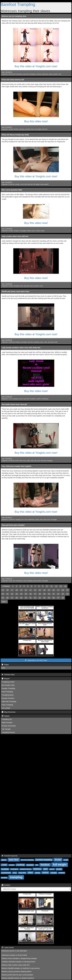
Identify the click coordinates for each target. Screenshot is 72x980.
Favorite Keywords (10, 856)
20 (26, 590)
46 (8, 598)
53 (40, 598)
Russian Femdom (8, 698)
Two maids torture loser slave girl (14, 404)
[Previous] (6, 586)
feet (26, 184)
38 (40, 594)
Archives (6, 885)
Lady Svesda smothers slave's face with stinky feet (21, 348)
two (14, 581)
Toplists (6, 716)
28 (63, 590)
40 (49, 594)
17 (12, 590)
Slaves (10, 581)
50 (26, 598)
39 (44, 594)
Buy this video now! (36, 121)
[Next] (4, 602)
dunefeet (30, 865)
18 (17, 590)
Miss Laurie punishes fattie (12, 190)
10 (47, 586)
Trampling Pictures (8, 732)
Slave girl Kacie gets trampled (13, 525)
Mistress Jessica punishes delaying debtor (17, 972)
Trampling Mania (8, 695)
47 (12, 598)
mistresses (45, 74)
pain (33, 231)
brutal (42, 184)
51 (30, 598)
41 (54, 594)
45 (3, 598)
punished (28, 129)
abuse (4, 860)
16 (8, 590)
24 (44, 590)
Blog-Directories (9, 712)
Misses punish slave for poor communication (17, 975)
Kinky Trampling (7, 705)
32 (12, 594)
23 (40, 590)
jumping (22, 129)
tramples (16, 231)
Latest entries (8, 948)
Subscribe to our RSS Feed (36, 660)
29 (67, 590)
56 (54, 598)
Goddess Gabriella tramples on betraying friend (18, 962)
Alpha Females (7, 723)
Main (3, 668)
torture (51, 74)
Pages (5, 665)
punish (55, 74)
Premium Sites (8, 675)
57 (58, 598)
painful (46, 184)
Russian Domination (9, 726)
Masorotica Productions (15, 74)
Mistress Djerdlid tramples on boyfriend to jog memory (21, 968)
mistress (29, 231)
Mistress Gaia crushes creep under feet (16, 965)
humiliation (33, 399)
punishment (6, 873)
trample (11, 129)
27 (58, 590)
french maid (19, 461)
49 (21, 598)
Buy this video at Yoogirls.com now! (36, 66)
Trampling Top (7, 719)
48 (17, 598)
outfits (28, 461)
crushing (38, 74)
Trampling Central (8, 682)
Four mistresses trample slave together (17, 466)
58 (63, 598)
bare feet (26, 74)
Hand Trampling (7, 692)
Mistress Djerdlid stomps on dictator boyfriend (18, 978)
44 (67, 594)
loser (39, 461)
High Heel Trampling (9, 702)
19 (21, 590)
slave (22, 286)
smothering (45, 399)
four (23, 520)
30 (3, 594)
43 (63, 594)
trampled (62, 873)
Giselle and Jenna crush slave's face (16, 291)
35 (26, 594)
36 (30, 594)
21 (30, 590)
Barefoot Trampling (18, 4)
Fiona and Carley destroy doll (13, 80)
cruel (60, 74)
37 (35, 594)
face (49, 520)
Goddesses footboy (14, 342)
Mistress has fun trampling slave (14, 16)
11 (52, 586)
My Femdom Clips (8, 685)
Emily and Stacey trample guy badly (15, 135)
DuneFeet (11, 184)
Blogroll (6, 679)
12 (56, 586)
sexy (24, 461)
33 (17, 594)
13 (61, 586)
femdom (16, 129)
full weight (38, 129)
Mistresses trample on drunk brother (14, 955)
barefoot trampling (44, 860)
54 (44, 598)
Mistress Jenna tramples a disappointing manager (19, 958)
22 (35, 590)
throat (33, 129)
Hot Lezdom (6, 708)
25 (49, 590)
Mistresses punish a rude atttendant (14, 951)
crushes (38, 231)
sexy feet (51, 342)
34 (21, 594)
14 (65, 586)
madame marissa (26, 869)
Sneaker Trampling (8, 688)
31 (8, 594)
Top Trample (6, 729)
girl (35, 461)
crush (22, 184)
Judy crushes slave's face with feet (15, 236)
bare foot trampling (27, 860)
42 (58, 594)
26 (54, 590)
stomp (38, 873)
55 (49, 598)
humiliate (5, 869)
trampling (32, 74)
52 (35, 598)
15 (3, 590)
